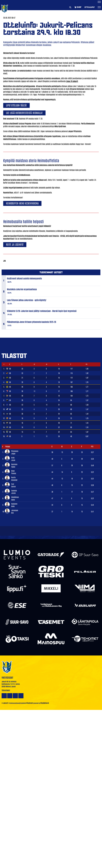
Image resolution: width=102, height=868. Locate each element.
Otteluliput (89, 7)
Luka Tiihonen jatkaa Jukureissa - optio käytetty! (27, 300)
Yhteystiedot (6, 690)
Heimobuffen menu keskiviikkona (22, 203)
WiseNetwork (45, 703)
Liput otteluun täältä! (16, 105)
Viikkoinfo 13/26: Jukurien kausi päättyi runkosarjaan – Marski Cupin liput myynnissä (42, 311)
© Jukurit (5, 703)
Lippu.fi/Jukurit (72, 81)
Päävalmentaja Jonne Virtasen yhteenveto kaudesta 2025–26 (31, 322)
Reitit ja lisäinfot (15, 244)
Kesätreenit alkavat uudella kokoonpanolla (24, 278)
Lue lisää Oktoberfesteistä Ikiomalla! (24, 113)
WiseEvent (30, 703)
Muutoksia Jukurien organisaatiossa (22, 289)
